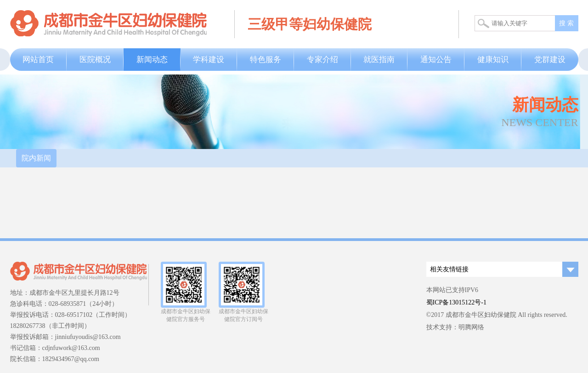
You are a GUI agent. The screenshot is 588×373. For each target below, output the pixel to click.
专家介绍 (322, 60)
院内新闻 (36, 158)
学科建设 (209, 60)
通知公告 (436, 60)
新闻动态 (152, 60)
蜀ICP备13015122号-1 (456, 302)
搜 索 (566, 23)
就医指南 (379, 60)
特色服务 (266, 60)
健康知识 (493, 60)
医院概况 (95, 60)
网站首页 (38, 60)
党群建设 (550, 60)
